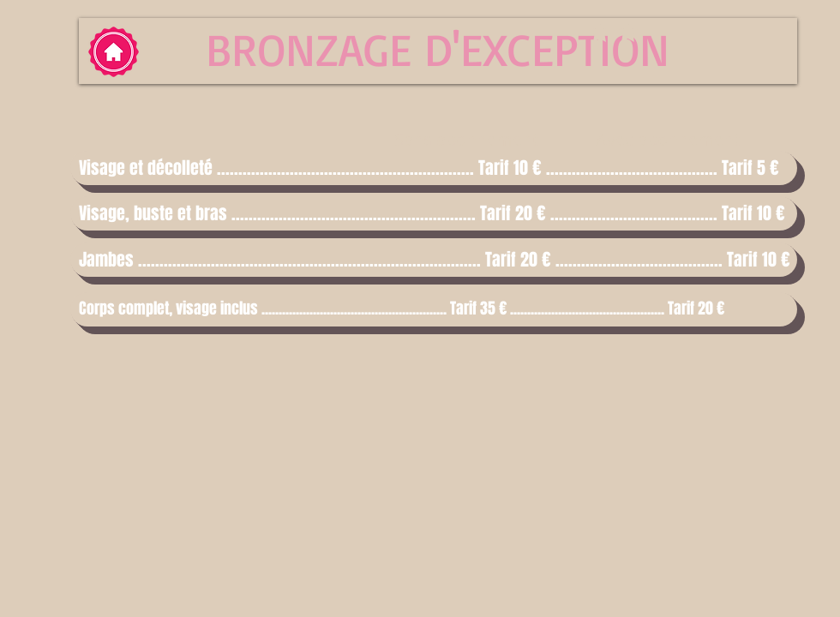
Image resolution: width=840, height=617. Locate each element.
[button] (434, 168)
